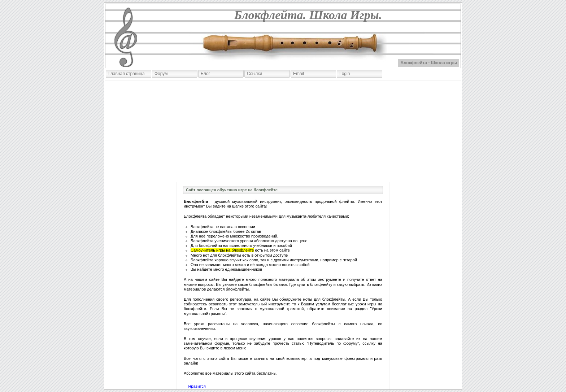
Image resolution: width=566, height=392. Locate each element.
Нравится (197, 386)
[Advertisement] (283, 131)
